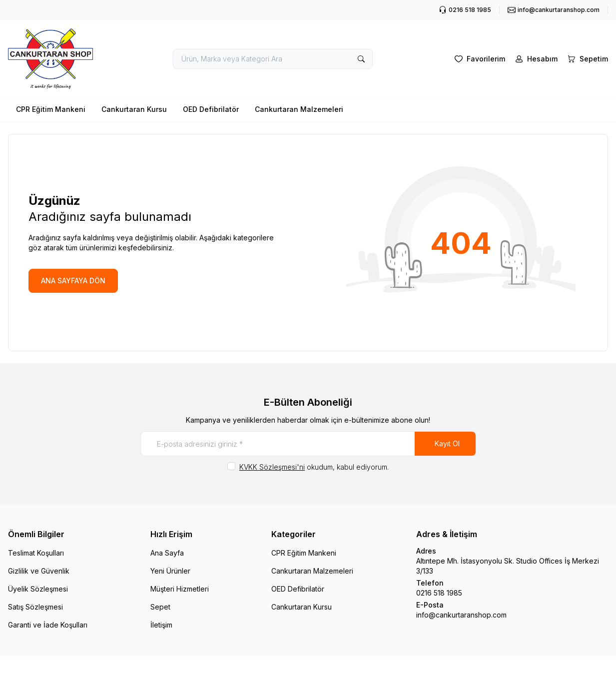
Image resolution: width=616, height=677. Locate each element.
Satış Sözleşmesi (35, 607)
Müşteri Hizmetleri (180, 589)
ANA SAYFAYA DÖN (73, 281)
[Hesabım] (535, 59)
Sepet (160, 607)
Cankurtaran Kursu (134, 109)
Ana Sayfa (167, 553)
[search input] (273, 59)
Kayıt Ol (447, 443)
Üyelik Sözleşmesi (38, 589)
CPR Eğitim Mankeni (51, 109)
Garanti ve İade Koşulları (48, 625)
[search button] (361, 59)
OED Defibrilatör (211, 109)
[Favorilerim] (479, 59)
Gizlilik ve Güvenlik (39, 571)
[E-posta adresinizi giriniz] (308, 444)
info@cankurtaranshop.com (461, 615)
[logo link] (50, 59)
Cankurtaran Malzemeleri (299, 109)
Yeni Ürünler (170, 571)
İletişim (161, 625)
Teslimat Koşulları (36, 553)
